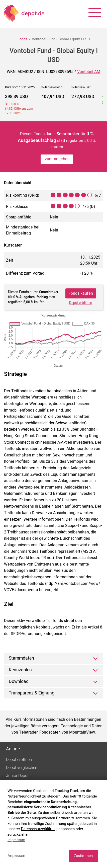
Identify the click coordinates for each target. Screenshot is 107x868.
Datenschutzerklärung (39, 829)
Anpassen (16, 856)
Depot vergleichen (22, 768)
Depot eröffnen (81, 303)
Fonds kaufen (81, 293)
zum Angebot (57, 159)
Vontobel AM (89, 72)
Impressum (16, 840)
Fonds (22, 39)
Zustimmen (83, 856)
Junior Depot (17, 776)
